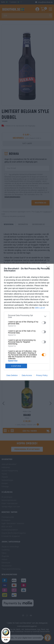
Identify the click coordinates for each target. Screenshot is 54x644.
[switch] (44, 323)
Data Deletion (12, 375)
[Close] (49, 269)
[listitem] (27, 316)
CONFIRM (16, 366)
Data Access (27, 375)
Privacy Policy (42, 375)
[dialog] (27, 322)
